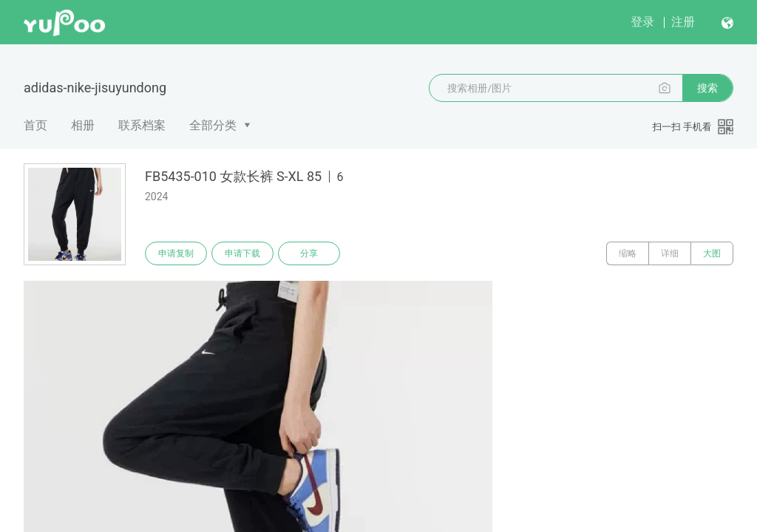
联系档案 (142, 125)
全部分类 (213, 125)
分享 (309, 253)
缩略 (628, 253)
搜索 (707, 88)
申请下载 (242, 253)
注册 (683, 22)
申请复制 (176, 253)
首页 (35, 125)
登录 (642, 22)
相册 (83, 125)
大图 (712, 253)
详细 (670, 253)
